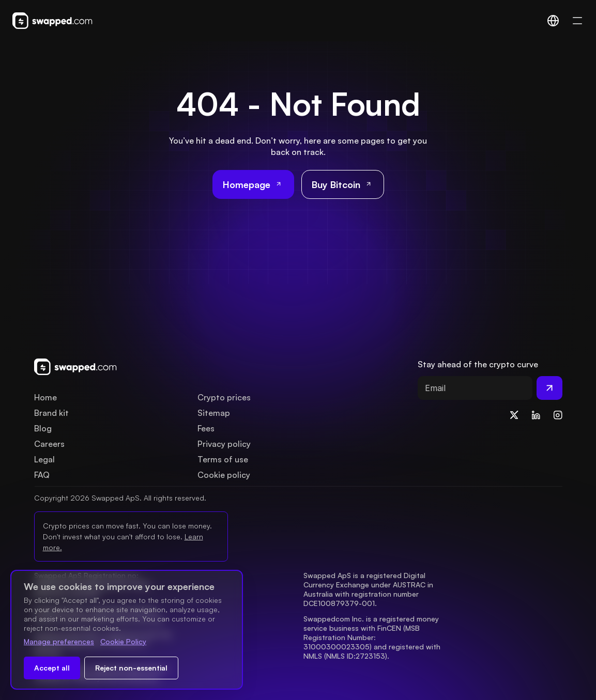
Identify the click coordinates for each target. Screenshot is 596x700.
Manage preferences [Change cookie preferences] (59, 641)
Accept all (52, 668)
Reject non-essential (131, 668)
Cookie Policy (123, 641)
